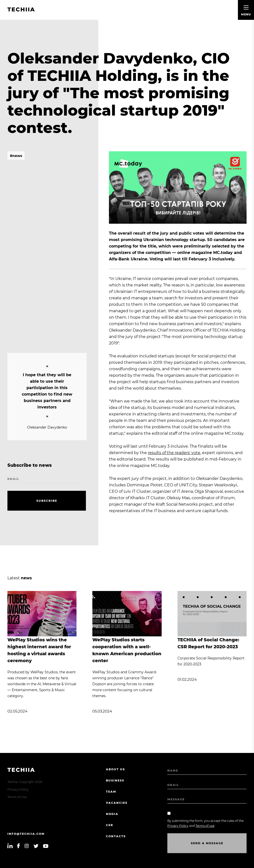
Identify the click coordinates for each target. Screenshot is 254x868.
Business (115, 780)
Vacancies (117, 803)
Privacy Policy (18, 790)
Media (112, 814)
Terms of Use (17, 797)
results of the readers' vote (174, 453)
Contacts (116, 836)
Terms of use (205, 826)
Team (111, 792)
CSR (110, 825)
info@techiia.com (26, 834)
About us (115, 769)
